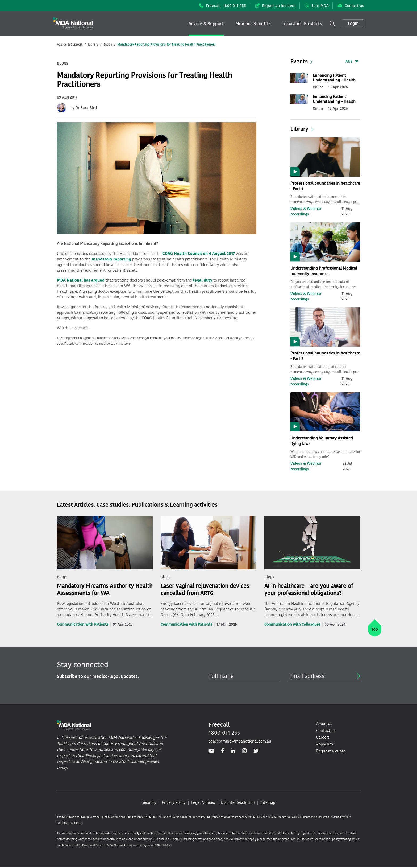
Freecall (223, 6)
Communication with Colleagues (292, 624)
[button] (206, 24)
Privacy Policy (174, 802)
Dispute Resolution (238, 802)
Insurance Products (302, 24)
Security (149, 802)
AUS (349, 61)
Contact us (351, 6)
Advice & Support (206, 24)
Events (299, 62)
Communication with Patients (83, 624)
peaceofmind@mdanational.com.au (240, 741)
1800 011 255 (224, 733)
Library (93, 44)
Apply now (325, 744)
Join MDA (317, 6)
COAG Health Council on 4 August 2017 (199, 254)
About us (324, 724)
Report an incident (276, 6)
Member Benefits (253, 24)
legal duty (203, 280)
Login (353, 23)
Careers (323, 737)
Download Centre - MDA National (104, 845)
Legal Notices (203, 802)
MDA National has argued (81, 280)
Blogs (108, 44)
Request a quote (331, 751)
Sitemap (268, 802)
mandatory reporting (111, 259)
